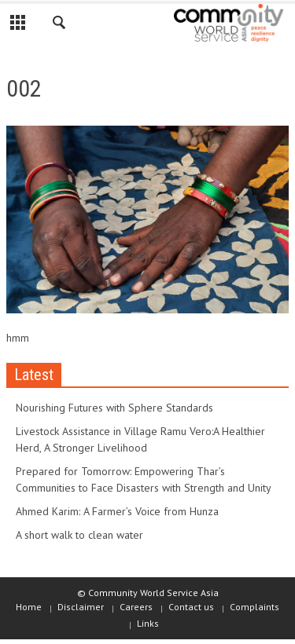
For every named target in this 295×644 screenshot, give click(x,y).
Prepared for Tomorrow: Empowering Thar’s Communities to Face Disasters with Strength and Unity (144, 479)
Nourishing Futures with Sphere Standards (114, 408)
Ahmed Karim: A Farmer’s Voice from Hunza (117, 511)
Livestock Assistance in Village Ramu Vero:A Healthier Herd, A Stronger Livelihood (140, 439)
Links (148, 623)
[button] (60, 25)
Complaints (254, 607)
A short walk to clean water (79, 535)
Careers (136, 607)
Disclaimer (81, 607)
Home (29, 607)
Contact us (191, 607)
